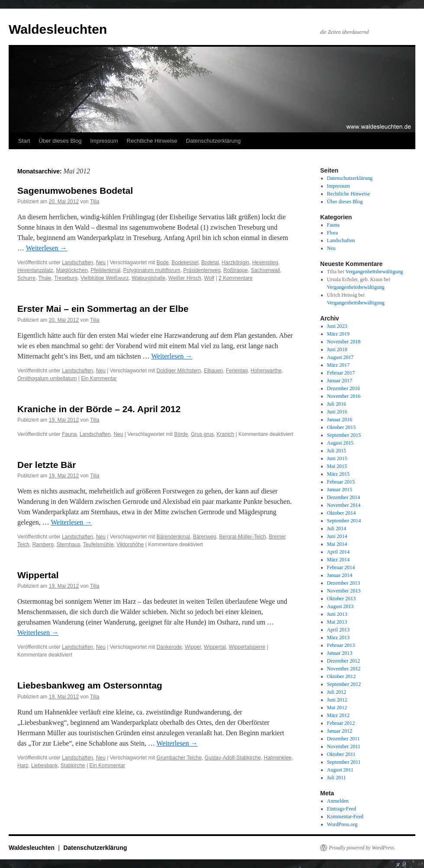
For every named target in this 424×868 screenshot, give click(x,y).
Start (24, 141)
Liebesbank (44, 766)
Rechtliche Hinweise (152, 141)
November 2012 (344, 669)
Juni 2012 (337, 700)
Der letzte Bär (47, 465)
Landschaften (77, 263)
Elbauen (213, 371)
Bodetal (210, 263)
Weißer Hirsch (185, 278)
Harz (23, 766)
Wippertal (38, 575)
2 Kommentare (236, 278)
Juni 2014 (337, 536)
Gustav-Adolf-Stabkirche (233, 758)
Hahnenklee (278, 758)
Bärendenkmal (173, 537)
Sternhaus (69, 545)
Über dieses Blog (60, 141)
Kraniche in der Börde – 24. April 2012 (99, 409)
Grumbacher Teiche (179, 758)
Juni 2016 (337, 412)
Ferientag (237, 371)
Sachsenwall (265, 270)
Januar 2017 (340, 381)
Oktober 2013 (341, 599)
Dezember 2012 (344, 661)
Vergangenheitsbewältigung (374, 272)
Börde (181, 434)
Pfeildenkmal (105, 270)
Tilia (95, 202)
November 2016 (344, 396)
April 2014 (338, 552)
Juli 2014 (337, 528)
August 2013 (340, 606)
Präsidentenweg (202, 270)
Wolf (209, 278)
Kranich (226, 434)
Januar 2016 (340, 420)
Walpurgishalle (148, 278)
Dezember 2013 (344, 583)
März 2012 (338, 715)
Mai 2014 (337, 544)
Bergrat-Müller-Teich (243, 537)
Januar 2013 (340, 653)
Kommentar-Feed (345, 817)
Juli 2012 (337, 692)
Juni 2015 (337, 458)
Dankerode (169, 647)
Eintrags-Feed (342, 809)
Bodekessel (185, 263)
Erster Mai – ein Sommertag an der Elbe (103, 309)
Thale (45, 278)
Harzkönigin (236, 263)
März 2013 (338, 637)
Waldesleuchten (58, 29)
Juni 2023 (337, 326)
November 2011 (344, 746)
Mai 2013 (337, 622)
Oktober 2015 (341, 427)
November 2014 (344, 505)
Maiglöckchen (72, 270)
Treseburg (66, 278)
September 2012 (344, 684)
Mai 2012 (337, 708)
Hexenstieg (265, 263)
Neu (101, 263)
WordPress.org (342, 824)
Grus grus (202, 434)
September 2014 (344, 521)
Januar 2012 (340, 731)
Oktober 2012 (341, 676)
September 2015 (344, 435)
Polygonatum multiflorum (152, 270)
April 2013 (338, 630)
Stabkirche (73, 766)
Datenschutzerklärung (213, 141)
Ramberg (43, 545)
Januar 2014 (340, 575)
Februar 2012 (341, 723)
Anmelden (338, 801)
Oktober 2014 (341, 513)
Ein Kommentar (99, 378)
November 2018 (344, 342)
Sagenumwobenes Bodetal (75, 191)
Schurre (26, 278)
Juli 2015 (337, 451)
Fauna (69, 434)
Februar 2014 (341, 567)
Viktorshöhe (130, 545)
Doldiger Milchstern (179, 371)
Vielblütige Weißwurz (105, 278)
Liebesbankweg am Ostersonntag (90, 685)
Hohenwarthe (266, 371)
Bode (163, 263)
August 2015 (340, 443)
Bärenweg (205, 537)
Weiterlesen (47, 248)
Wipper (193, 647)
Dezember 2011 (344, 739)
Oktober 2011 (341, 754)
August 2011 (340, 770)
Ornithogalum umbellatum (47, 378)
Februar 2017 (341, 373)
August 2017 (340, 357)
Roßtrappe (236, 270)
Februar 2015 (341, 482)
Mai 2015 (337, 466)
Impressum (104, 141)
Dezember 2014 (344, 497)
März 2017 (338, 365)
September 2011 (344, 762)
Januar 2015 (340, 490)
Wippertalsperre (247, 647)
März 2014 (338, 560)
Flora (332, 233)
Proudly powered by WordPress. (362, 848)
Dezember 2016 (344, 388)
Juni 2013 (337, 614)
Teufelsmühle (98, 545)
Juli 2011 (337, 778)
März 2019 (338, 334)
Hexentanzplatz (35, 270)
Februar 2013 (341, 645)
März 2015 (338, 474)
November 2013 (344, 591)
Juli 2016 (337, 404)
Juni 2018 (337, 349)
